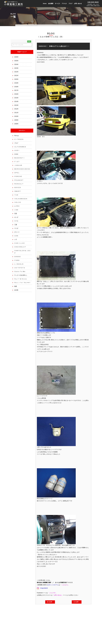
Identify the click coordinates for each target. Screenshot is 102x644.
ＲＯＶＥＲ (18, 188)
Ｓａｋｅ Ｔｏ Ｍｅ (20, 272)
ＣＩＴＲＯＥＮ (19, 139)
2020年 (16, 79)
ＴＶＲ (16, 195)
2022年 (16, 72)
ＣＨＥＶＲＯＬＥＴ (20, 247)
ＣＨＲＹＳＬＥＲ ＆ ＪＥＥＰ (22, 252)
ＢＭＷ (16, 154)
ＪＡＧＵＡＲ (18, 165)
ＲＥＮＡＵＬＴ (19, 184)
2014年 (16, 102)
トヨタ (16, 210)
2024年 (16, 64)
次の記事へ (77, 602)
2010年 (16, 116)
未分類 (16, 290)
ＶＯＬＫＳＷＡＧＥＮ (21, 199)
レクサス (17, 206)
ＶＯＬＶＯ (18, 202)
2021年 (16, 76)
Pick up (16, 136)
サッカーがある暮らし (21, 275)
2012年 (16, 109)
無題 (16, 286)
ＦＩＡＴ (17, 162)
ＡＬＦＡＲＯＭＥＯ (20, 147)
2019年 (16, 83)
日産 (16, 214)
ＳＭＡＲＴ (18, 191)
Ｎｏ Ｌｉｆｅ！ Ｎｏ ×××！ (22, 283)
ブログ (16, 143)
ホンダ (16, 217)
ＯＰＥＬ (17, 173)
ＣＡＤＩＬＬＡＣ (19, 243)
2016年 (16, 94)
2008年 (16, 124)
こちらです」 (53, 593)
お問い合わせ (58, 595)
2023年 (16, 68)
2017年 (16, 90)
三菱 (16, 225)
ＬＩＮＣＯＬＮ (19, 264)
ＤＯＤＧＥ (18, 257)
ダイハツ (17, 232)
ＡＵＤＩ (17, 150)
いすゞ (16, 239)
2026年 (16, 57)
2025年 (16, 61)
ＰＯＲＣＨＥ (18, 176)
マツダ (16, 228)
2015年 (16, 98)
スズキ (16, 236)
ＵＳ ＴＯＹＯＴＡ (20, 268)
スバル (16, 221)
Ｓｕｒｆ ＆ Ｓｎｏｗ (21, 279)
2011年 (16, 113)
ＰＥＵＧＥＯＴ (19, 180)
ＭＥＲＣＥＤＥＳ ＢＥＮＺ (22, 169)
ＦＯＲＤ (17, 260)
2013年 (16, 105)
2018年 (16, 87)
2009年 (16, 120)
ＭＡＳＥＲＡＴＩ (19, 158)
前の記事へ (50, 602)
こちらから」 (65, 585)
